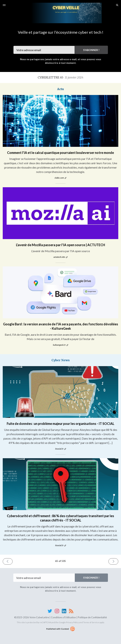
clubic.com (59, 178)
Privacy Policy (72, 622)
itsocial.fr (59, 449)
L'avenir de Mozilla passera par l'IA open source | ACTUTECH (60, 245)
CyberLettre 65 (60, 77)
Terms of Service (91, 622)
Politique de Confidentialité (92, 617)
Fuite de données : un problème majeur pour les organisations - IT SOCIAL (60, 424)
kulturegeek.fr (59, 345)
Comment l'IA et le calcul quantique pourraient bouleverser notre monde (60, 153)
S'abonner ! (91, 50)
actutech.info (59, 257)
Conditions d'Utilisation (63, 617)
